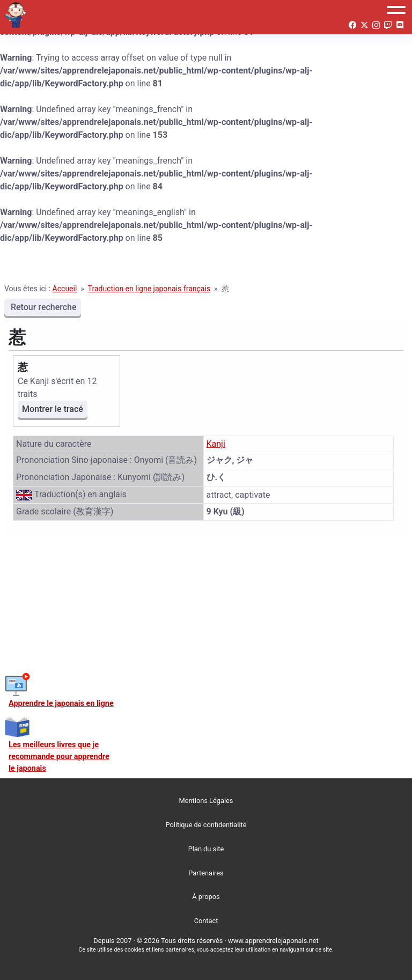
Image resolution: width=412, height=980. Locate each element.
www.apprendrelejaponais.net (273, 941)
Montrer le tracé (53, 409)
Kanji (216, 444)
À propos (206, 897)
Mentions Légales (206, 801)
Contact (206, 921)
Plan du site (206, 849)
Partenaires (206, 873)
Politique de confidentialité (206, 825)
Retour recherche (43, 307)
